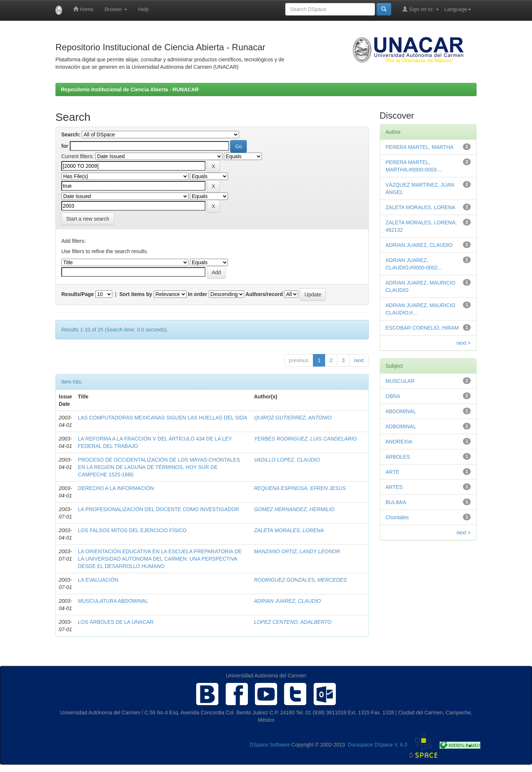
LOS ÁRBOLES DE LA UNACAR (116, 622)
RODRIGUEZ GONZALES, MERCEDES (300, 580)
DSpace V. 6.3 (391, 745)
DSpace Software (270, 745)
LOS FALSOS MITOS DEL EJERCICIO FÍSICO (132, 530)
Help (144, 9)
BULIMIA (396, 502)
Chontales (397, 517)
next (359, 360)
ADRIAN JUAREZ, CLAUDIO (287, 601)
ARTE (393, 472)
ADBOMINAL (401, 426)
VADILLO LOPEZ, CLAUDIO (287, 460)
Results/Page (78, 294)
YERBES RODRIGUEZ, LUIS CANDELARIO (305, 439)
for (65, 146)
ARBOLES (398, 457)
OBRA (393, 396)
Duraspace (361, 745)
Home (83, 9)
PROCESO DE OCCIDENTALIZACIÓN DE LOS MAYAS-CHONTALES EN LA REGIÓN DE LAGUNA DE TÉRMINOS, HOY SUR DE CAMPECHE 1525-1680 (159, 467)
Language (458, 9)
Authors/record (264, 294)
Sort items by (136, 294)
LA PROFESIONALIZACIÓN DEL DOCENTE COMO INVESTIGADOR (159, 509)
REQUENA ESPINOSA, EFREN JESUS (300, 488)
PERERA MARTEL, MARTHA (420, 147)
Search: (71, 135)
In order (198, 294)
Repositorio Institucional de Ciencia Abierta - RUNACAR (130, 89)
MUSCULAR (400, 381)
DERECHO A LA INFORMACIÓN (116, 488)
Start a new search (88, 219)
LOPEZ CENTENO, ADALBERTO (293, 622)
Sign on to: (421, 9)
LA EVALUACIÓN (98, 580)
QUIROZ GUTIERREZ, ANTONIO (293, 418)
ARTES (394, 487)
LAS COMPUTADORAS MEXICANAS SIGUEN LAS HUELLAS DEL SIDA (163, 418)
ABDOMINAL (401, 411)
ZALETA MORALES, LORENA (289, 530)
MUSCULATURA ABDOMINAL (113, 601)
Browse (116, 9)
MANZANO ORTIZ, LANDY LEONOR (297, 551)
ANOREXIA (399, 442)
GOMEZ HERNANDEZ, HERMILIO (294, 509)
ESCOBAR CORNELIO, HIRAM (422, 328)
